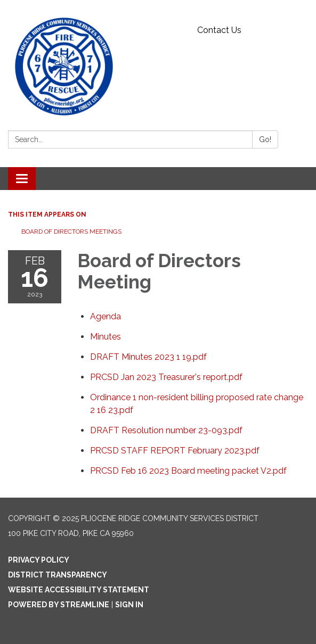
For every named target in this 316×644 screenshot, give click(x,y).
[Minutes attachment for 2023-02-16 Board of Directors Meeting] (106, 337)
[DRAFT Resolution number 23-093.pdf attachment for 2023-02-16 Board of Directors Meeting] (166, 430)
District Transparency (58, 575)
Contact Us (219, 30)
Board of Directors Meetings (71, 232)
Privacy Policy (39, 560)
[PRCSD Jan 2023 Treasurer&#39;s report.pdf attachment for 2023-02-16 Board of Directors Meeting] (166, 377)
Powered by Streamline (59, 605)
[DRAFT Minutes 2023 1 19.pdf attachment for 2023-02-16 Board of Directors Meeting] (148, 357)
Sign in (129, 605)
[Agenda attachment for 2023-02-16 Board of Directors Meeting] (106, 316)
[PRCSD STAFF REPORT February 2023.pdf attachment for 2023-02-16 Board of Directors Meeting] (175, 451)
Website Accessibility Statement (79, 590)
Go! (265, 139)
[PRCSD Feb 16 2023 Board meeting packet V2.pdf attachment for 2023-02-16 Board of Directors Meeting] (188, 471)
